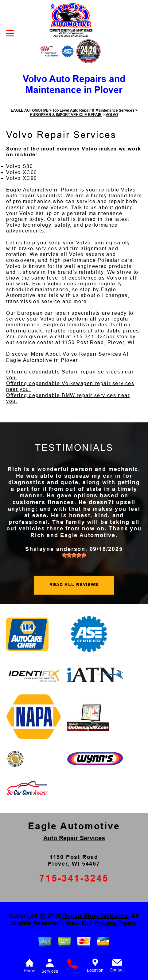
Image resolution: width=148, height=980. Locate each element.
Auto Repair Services (74, 838)
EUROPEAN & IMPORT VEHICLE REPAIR (66, 115)
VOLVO (112, 115)
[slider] (74, 555)
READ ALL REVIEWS (74, 585)
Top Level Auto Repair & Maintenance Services (93, 110)
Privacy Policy (115, 923)
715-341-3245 (91, 337)
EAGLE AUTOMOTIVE (30, 110)
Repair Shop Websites (94, 916)
